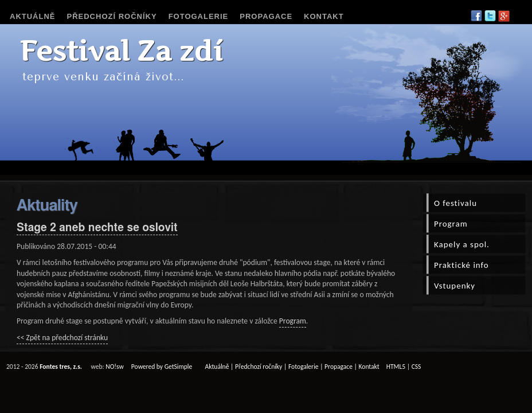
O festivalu (455, 203)
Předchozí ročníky (112, 16)
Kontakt (324, 16)
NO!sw (115, 367)
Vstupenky (455, 286)
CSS (416, 367)
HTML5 (396, 367)
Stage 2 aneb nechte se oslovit (97, 228)
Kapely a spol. (462, 244)
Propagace (266, 16)
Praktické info (461, 265)
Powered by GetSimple (162, 367)
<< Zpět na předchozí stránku (62, 338)
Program (293, 321)
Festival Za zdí (121, 51)
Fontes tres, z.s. (61, 367)
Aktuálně (33, 16)
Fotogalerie (199, 16)
